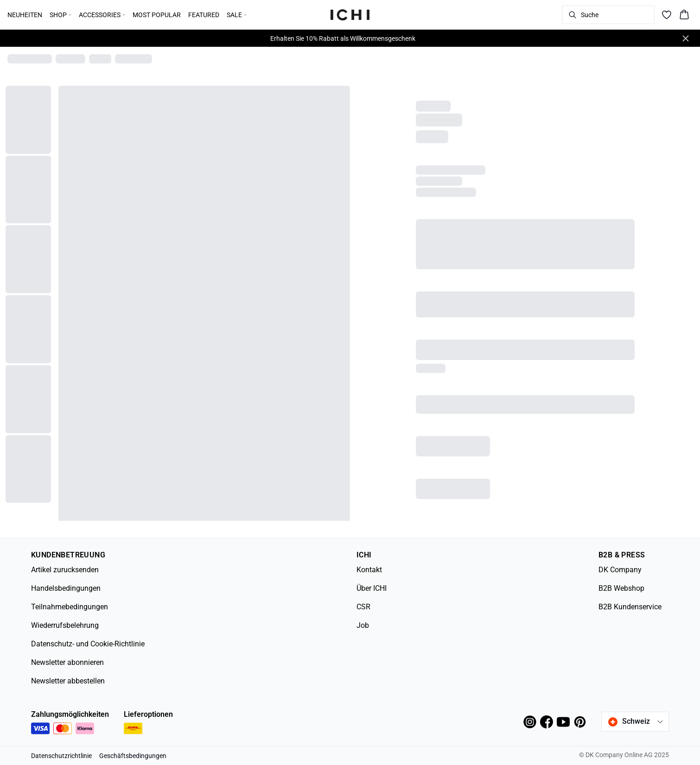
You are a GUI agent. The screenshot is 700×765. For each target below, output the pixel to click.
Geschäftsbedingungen (133, 756)
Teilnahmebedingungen (70, 607)
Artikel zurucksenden (65, 570)
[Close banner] (686, 38)
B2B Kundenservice (630, 607)
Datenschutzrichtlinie (61, 756)
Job (363, 625)
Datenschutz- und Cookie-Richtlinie (88, 644)
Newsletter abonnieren (67, 662)
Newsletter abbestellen (68, 681)
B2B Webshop (621, 588)
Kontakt (369, 570)
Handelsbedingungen (66, 588)
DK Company (620, 570)
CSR (363, 607)
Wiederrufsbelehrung (65, 625)
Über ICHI (372, 588)
